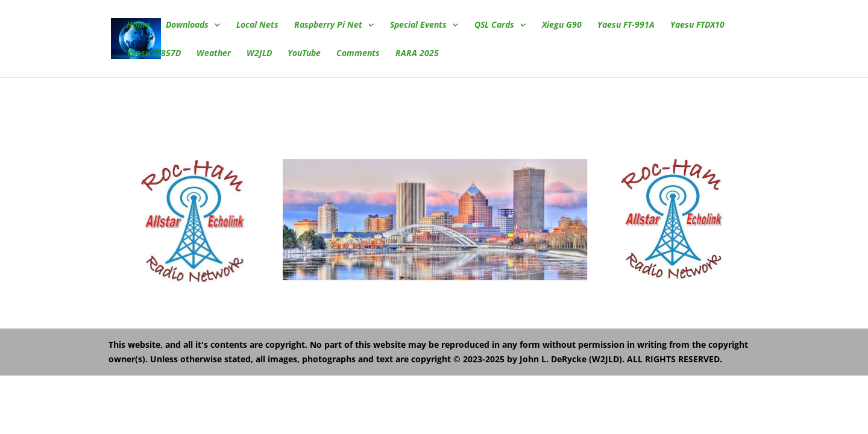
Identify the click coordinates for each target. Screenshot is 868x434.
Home (138, 25)
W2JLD (259, 54)
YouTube (304, 54)
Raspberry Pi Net (328, 25)
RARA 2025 (417, 54)
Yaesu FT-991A (626, 25)
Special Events (418, 25)
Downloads (187, 25)
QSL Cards (494, 25)
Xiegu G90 (562, 25)
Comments (358, 54)
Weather (214, 54)
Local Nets (257, 25)
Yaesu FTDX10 (697, 25)
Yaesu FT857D (154, 54)
